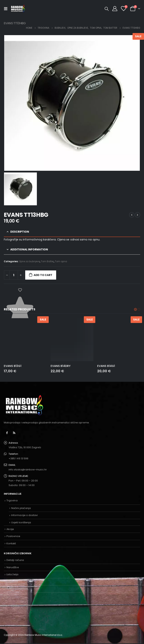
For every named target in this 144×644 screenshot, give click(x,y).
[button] (135, 309)
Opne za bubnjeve (29, 261)
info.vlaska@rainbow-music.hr (28, 470)
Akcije (10, 529)
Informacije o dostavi (24, 515)
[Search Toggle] (107, 9)
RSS (14, 433)
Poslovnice (13, 536)
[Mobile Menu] (7, 9)
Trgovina (12, 500)
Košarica (12, 582)
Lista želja (12, 574)
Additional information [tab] (29, 249)
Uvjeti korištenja (21, 522)
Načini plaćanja (21, 508)
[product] (25, 340)
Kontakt (11, 543)
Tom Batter (47, 261)
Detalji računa (15, 560)
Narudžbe (13, 567)
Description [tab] (20, 232)
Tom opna (61, 261)
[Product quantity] (14, 275)
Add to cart (43, 275)
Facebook (7, 433)
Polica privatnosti (17, 589)
